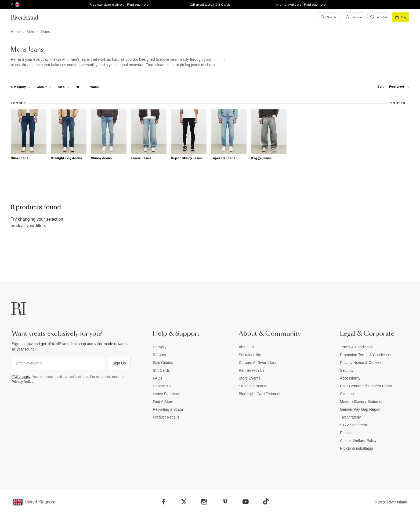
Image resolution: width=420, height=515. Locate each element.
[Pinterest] (225, 502)
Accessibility (350, 378)
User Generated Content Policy (366, 386)
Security (347, 370)
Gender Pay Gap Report (360, 409)
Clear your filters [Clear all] (31, 226)
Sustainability (250, 355)
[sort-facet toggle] (392, 87)
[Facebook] (164, 502)
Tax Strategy (350, 417)
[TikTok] (266, 501)
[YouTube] (246, 502)
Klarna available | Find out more (301, 5)
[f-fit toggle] (80, 87)
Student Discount (253, 386)
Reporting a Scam (168, 409)
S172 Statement (353, 425)
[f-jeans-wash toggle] (97, 87)
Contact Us (162, 386)
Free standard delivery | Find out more (119, 5)
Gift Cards (161, 370)
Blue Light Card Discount (260, 394)
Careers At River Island (258, 363)
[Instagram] (204, 502)
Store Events (249, 378)
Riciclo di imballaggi (356, 448)
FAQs (157, 378)
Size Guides (163, 363)
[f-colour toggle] (44, 87)
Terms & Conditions (356, 347)
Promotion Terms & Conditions (365, 355)
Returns (159, 355)
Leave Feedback (167, 394)
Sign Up (119, 363)
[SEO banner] (118, 62)
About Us (247, 347)
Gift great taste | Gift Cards (210, 5)
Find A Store (163, 402)
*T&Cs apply (21, 377)
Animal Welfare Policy (358, 441)
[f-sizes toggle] (64, 87)
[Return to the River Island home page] (28, 17)
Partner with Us (252, 370)
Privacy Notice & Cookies (361, 363)
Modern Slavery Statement (362, 402)
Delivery (160, 347)
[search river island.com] (328, 17)
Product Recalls (166, 417)
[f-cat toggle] (21, 87)
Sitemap (347, 394)
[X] (184, 502)
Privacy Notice (23, 382)
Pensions (348, 433)
